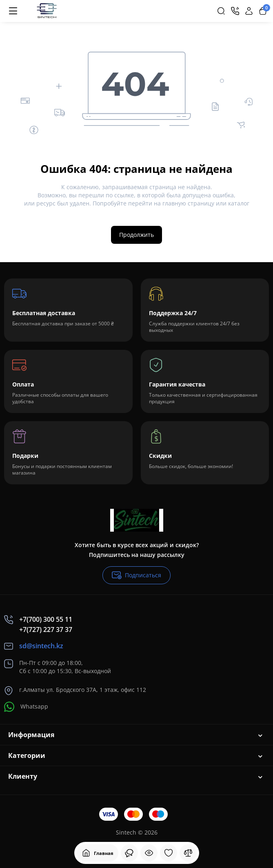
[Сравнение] (188, 853)
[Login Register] (249, 11)
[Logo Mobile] (46, 11)
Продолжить (136, 235)
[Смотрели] (129, 853)
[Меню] (13, 11)
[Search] (221, 11)
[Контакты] (235, 11)
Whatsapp (26, 707)
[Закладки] (169, 853)
